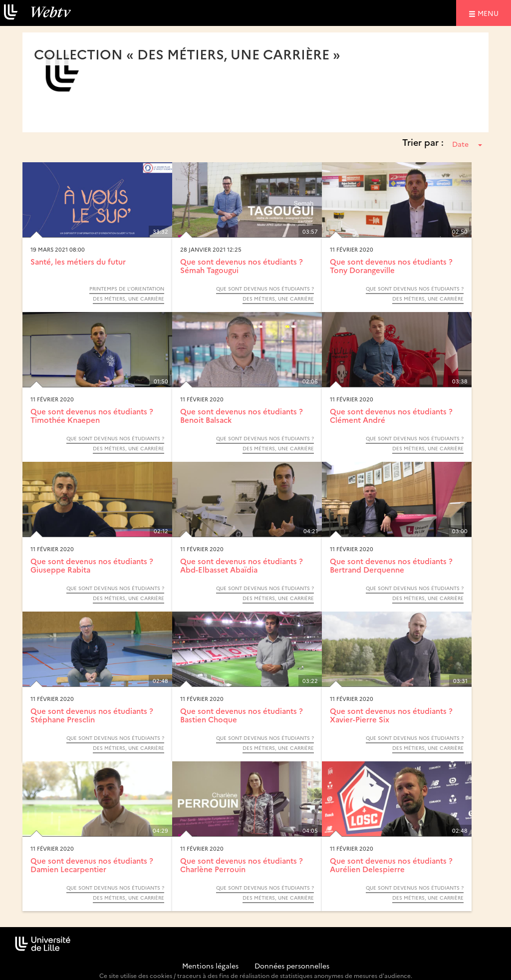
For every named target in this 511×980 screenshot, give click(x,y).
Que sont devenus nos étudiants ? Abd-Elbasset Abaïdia (242, 565)
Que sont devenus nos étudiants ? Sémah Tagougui (242, 266)
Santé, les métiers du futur (78, 261)
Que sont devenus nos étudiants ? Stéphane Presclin (92, 715)
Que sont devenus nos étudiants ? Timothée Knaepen (92, 415)
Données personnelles (292, 966)
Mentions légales (210, 966)
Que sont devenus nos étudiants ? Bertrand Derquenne (391, 565)
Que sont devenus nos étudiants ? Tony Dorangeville (391, 266)
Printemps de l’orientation (127, 289)
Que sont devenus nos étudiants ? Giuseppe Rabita (92, 565)
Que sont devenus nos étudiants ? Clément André (391, 415)
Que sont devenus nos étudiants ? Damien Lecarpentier (92, 865)
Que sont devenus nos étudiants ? (265, 289)
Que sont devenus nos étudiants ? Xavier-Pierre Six (391, 715)
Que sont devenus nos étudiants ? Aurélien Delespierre (391, 865)
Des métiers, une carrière (128, 299)
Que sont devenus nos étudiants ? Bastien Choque (242, 715)
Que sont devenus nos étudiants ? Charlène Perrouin (242, 865)
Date (467, 144)
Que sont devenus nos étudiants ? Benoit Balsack (242, 415)
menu (490, 13)
